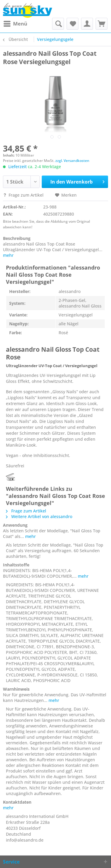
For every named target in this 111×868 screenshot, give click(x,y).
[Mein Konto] (87, 24)
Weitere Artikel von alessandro (39, 516)
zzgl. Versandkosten (72, 161)
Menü (15, 23)
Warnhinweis (16, 689)
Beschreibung (17, 238)
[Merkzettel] (73, 24)
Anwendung (15, 525)
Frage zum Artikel (24, 195)
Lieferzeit (17, 167)
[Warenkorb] (102, 24)
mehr (8, 255)
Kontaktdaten (17, 802)
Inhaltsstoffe (16, 565)
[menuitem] (15, 24)
